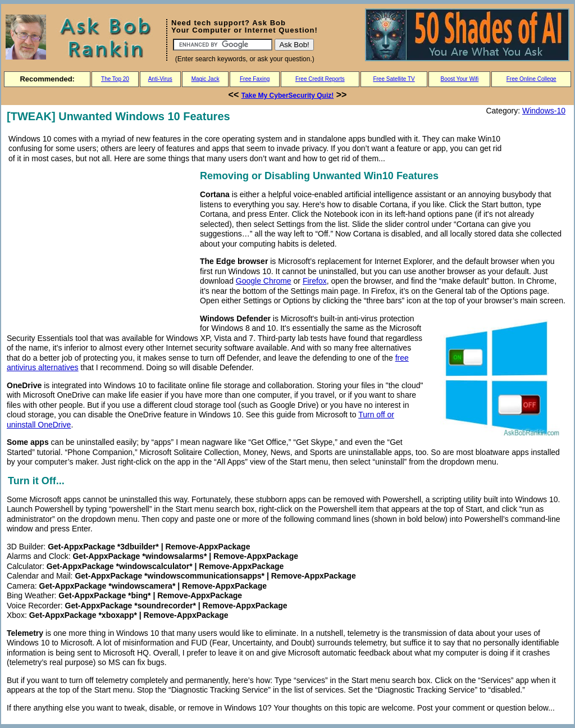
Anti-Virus (160, 79)
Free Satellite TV (394, 79)
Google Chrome (264, 281)
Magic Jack (206, 79)
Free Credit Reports (320, 79)
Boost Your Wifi (460, 79)
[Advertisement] (101, 247)
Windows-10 (544, 111)
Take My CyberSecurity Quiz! (288, 95)
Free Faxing (255, 79)
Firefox (315, 281)
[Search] (223, 45)
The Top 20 (115, 79)
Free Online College (531, 79)
